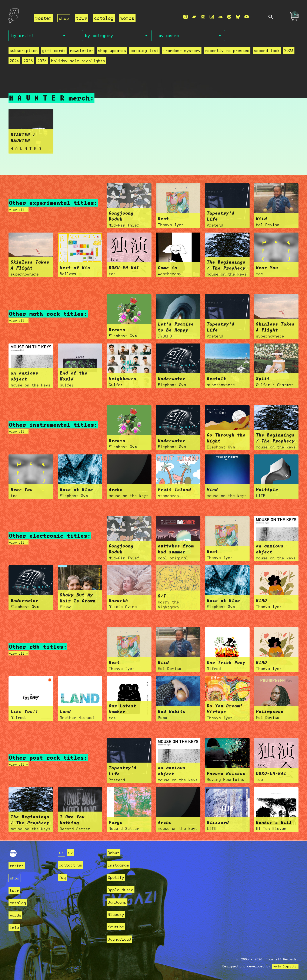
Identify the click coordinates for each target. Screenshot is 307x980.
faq (63, 877)
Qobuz (115, 853)
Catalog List (144, 52)
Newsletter (82, 52)
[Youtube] (247, 17)
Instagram (120, 865)
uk (72, 853)
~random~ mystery (182, 52)
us (62, 853)
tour (82, 18)
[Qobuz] (203, 17)
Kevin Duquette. (284, 966)
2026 (42, 62)
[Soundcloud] (220, 17)
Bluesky (117, 914)
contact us (73, 865)
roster (43, 18)
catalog (105, 18)
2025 (28, 62)
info (15, 927)
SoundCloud (121, 939)
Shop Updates (112, 52)
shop (64, 18)
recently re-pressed (227, 52)
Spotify (117, 877)
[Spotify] (229, 17)
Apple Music (123, 890)
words (128, 18)
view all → (21, 210)
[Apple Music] (186, 17)
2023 (289, 52)
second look (267, 52)
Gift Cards (54, 52)
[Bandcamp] (194, 17)
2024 (14, 62)
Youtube (117, 927)
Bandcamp (119, 902)
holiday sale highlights (78, 62)
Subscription (24, 52)
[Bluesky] (238, 17)
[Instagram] (212, 17)
